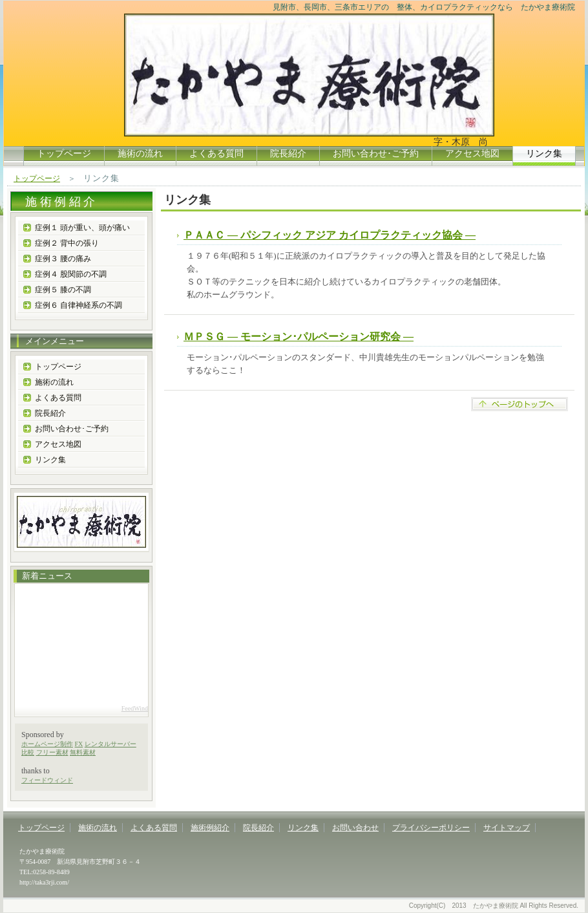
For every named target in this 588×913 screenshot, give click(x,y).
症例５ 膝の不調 (63, 290)
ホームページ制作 (47, 744)
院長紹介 (288, 154)
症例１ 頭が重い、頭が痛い (82, 228)
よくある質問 (216, 154)
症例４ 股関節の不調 (71, 274)
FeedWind (135, 708)
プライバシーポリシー (431, 828)
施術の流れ (140, 154)
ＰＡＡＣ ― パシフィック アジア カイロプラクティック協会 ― (330, 235)
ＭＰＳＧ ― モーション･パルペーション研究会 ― (299, 337)
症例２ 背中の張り (67, 243)
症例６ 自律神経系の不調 (79, 305)
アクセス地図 (472, 154)
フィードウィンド (47, 780)
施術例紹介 (210, 828)
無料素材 (83, 752)
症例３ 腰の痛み (63, 259)
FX (79, 744)
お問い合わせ (355, 828)
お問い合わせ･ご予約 (376, 154)
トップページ (64, 154)
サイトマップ (507, 828)
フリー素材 (52, 752)
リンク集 (50, 460)
